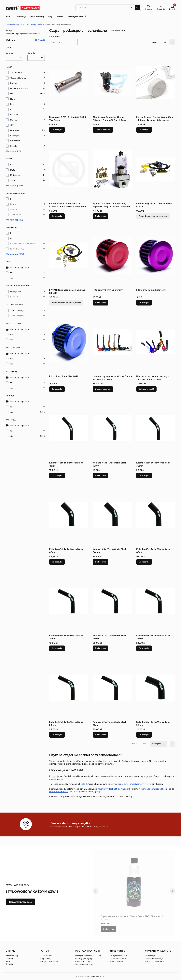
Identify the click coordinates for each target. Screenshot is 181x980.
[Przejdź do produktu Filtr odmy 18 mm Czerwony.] (112, 255)
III (11, 238)
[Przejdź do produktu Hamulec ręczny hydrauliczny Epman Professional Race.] (112, 342)
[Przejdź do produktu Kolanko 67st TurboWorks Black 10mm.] (69, 601)
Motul (13, 170)
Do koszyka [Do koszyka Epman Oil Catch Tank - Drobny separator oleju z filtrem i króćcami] (101, 216)
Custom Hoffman (18, 78)
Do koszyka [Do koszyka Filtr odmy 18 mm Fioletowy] (144, 303)
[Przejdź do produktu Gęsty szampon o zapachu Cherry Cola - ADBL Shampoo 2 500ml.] (134, 882)
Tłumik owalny (17, 311)
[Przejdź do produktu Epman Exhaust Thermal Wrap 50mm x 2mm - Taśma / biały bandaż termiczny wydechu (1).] (69, 169)
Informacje (11, 956)
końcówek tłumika (58, 792)
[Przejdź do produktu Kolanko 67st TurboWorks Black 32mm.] (112, 688)
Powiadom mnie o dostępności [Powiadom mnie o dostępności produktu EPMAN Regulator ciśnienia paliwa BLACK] (153, 216)
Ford (12, 199)
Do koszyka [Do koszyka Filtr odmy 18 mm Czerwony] (101, 303)
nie (11, 278)
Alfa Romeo (16, 215)
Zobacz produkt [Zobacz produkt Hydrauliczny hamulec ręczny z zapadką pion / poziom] (146, 389)
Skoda (13, 204)
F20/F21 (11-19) (17, 249)
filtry (147, 784)
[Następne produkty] (159, 744)
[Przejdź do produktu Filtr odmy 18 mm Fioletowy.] (156, 255)
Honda (13, 99)
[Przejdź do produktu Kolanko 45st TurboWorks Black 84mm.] (112, 515)
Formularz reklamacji (155, 961)
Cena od (9, 53)
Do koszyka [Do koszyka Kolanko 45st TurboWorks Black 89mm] (144, 562)
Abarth (14, 209)
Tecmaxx (14, 180)
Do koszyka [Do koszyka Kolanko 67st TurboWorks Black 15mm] (101, 648)
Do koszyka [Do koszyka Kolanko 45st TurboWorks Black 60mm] (57, 562)
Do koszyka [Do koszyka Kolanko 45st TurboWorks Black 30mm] (144, 475)
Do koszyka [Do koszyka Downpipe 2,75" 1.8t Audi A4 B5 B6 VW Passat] (57, 130)
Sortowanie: (55, 37)
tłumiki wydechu (107, 789)
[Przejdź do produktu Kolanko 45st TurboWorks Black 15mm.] (69, 428)
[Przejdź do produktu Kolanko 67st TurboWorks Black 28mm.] (69, 688)
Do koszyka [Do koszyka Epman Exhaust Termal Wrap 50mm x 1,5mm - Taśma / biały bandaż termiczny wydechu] (144, 130)
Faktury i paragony (84, 959)
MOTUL (14, 120)
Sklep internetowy (90, 976)
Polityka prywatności (50, 961)
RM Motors (15, 141)
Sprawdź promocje (21, 902)
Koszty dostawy (83, 961)
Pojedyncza (16, 292)
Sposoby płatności (84, 964)
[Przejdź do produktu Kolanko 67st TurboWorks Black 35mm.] (156, 688)
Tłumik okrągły (17, 316)
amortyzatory (137, 784)
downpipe (123, 789)
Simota (14, 146)
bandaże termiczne (151, 789)
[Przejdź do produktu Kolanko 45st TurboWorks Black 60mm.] (69, 515)
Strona (155, 42)
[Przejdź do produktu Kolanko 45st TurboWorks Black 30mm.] (156, 428)
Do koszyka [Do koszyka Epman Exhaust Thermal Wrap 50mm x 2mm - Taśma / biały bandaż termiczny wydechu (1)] (57, 216)
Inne (12, 104)
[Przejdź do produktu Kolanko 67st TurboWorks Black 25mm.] (156, 601)
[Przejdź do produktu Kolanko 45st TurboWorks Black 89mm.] (156, 515)
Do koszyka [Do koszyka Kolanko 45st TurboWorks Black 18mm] (101, 475)
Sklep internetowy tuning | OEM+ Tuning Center (24, 25)
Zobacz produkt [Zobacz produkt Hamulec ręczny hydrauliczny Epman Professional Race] (103, 389)
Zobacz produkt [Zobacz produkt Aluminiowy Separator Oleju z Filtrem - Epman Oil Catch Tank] (103, 130)
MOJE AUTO (16, 115)
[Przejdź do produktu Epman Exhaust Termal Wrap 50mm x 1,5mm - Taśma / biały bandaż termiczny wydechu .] (156, 83)
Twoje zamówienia (119, 956)
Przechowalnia (117, 961)
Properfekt (15, 130)
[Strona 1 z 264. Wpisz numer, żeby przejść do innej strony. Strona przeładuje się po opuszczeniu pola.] (160, 42)
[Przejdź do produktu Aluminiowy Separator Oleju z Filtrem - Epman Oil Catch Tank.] (112, 83)
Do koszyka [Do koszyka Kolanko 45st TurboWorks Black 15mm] (57, 475)
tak (12, 273)
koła (83, 784)
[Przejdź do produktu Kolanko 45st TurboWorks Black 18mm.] (112, 428)
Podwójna (15, 297)
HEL (12, 94)
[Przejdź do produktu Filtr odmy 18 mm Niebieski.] (69, 342)
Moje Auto (15, 175)
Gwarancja (150, 956)
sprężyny (124, 784)
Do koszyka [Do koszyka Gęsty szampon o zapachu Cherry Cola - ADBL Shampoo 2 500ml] (108, 929)
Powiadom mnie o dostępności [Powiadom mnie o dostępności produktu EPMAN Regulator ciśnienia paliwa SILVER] (66, 303)
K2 (11, 109)
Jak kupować (46, 956)
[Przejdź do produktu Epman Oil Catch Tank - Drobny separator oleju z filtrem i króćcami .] (112, 169)
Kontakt (9, 959)
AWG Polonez (16, 73)
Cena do (31, 53)
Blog (8, 961)
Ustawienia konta (118, 959)
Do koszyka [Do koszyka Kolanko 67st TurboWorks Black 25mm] (144, 648)
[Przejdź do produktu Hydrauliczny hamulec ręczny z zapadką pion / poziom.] (156, 342)
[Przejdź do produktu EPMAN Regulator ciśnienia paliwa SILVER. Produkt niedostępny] (69, 255)
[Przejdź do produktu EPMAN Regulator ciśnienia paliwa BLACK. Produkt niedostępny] (156, 169)
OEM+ (13, 125)
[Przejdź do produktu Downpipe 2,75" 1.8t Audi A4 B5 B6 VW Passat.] (69, 83)
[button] (137, 8)
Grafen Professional (19, 88)
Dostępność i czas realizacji (88, 956)
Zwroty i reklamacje (154, 959)
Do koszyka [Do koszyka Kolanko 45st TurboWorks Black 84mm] (101, 562)
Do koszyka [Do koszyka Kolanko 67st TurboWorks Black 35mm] (144, 735)
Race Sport (15, 136)
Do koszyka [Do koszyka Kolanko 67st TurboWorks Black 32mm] (101, 735)
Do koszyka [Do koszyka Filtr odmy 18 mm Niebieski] (57, 389)
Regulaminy (46, 959)
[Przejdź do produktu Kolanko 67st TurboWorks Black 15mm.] (112, 601)
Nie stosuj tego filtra (19, 268)
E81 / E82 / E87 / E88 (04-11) (23, 244)
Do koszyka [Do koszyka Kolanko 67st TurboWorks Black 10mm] (57, 648)
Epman (14, 83)
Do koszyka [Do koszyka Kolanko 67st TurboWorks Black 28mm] (57, 735)
